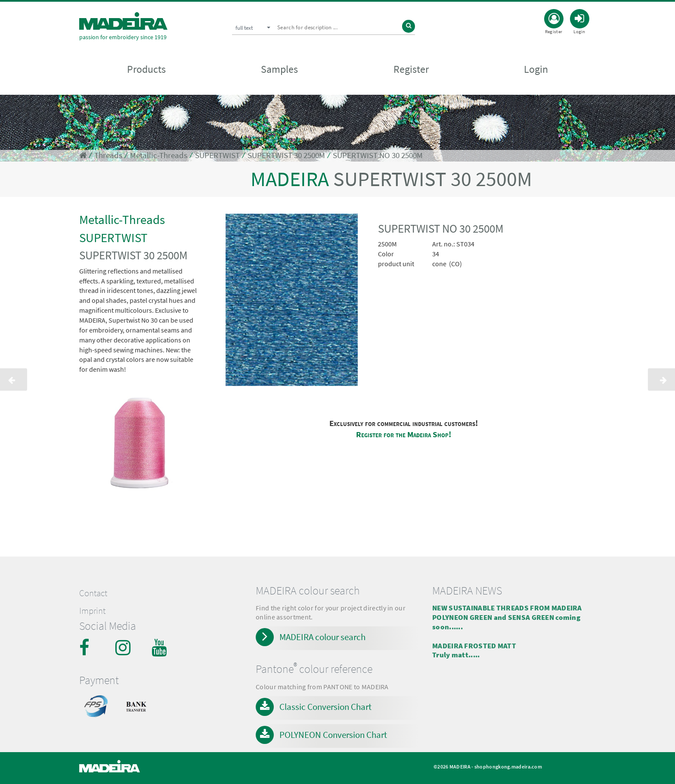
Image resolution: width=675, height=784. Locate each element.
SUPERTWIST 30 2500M (286, 155)
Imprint (92, 611)
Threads (108, 155)
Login (536, 70)
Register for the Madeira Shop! (404, 434)
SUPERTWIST (217, 155)
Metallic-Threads (159, 155)
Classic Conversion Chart (325, 707)
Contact (93, 593)
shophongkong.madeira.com (508, 767)
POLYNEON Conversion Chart (333, 735)
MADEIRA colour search (322, 637)
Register (411, 70)
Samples (279, 70)
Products (146, 70)
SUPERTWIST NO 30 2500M (378, 155)
